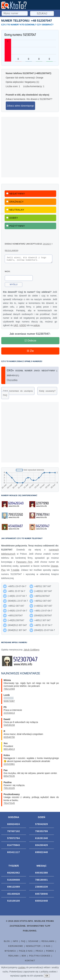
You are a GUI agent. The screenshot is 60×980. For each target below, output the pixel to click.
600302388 (42, 874)
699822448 (42, 853)
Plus (3, 571)
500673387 (9, 702)
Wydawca (10, 952)
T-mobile (15, 571)
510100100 (14, 902)
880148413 (9, 750)
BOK (24, 957)
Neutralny (15, 210)
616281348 (42, 839)
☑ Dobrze (30, 342)
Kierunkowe (16, 947)
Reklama (14, 957)
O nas (47, 947)
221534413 (9, 714)
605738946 (42, 895)
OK (47, 976)
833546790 (9, 738)
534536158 (9, 726)
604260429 (42, 846)
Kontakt (30, 962)
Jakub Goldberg (32, 651)
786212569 (9, 690)
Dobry (12, 218)
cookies (22, 967)
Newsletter (33, 947)
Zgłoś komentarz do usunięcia (18, 392)
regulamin (11, 250)
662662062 (14, 874)
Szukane (34, 942)
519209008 (14, 881)
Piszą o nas (26, 952)
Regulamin (48, 942)
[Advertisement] (30, 147)
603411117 (14, 853)
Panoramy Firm (24, 563)
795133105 (9, 789)
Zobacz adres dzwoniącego (20, 106)
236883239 (42, 888)
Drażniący (15, 202)
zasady (47, 244)
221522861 (9, 765)
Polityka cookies (40, 957)
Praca (39, 952)
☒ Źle (30, 352)
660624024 (14, 825)
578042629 (42, 825)
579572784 (14, 839)
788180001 (42, 881)
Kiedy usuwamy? (47, 392)
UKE (16, 326)
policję (37, 326)
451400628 (14, 895)
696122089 (14, 888)
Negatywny (16, 194)
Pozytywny (16, 226)
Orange (54, 567)
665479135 (9, 777)
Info (15, 942)
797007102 (14, 832)
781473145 (9, 804)
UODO (23, 326)
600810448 (42, 902)
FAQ (5, 396)
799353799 (42, 832)
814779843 (14, 846)
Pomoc (50, 952)
